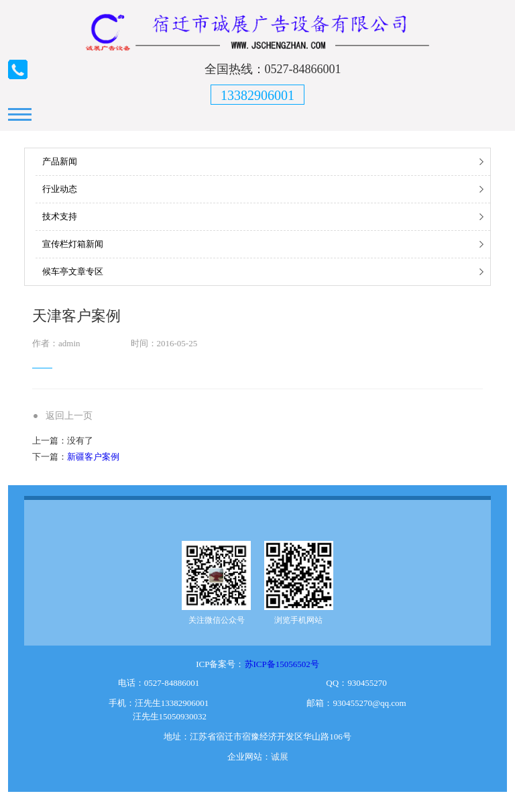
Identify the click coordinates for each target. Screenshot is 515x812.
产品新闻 (60, 161)
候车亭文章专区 (73, 271)
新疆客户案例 (93, 457)
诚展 (280, 757)
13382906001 (257, 95)
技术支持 (60, 216)
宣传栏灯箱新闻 (73, 244)
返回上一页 (69, 416)
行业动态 (60, 189)
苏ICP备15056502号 (282, 664)
